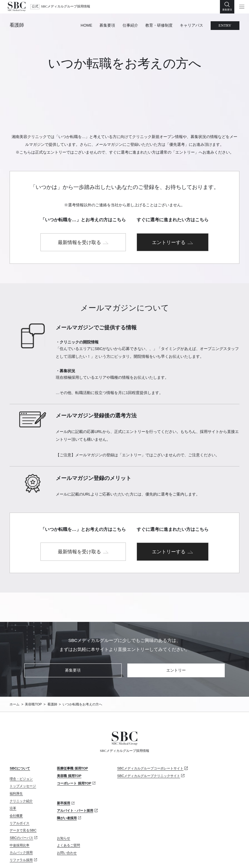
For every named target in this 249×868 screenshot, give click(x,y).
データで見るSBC (23, 796)
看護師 (17, 25)
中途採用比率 (19, 811)
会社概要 (16, 782)
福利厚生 (16, 760)
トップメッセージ (23, 752)
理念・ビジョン (21, 745)
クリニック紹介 (21, 767)
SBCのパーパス (21, 804)
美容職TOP (33, 670)
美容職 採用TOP (69, 742)
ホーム (15, 670)
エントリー (176, 636)
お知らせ (64, 804)
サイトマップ (63, 856)
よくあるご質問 (68, 811)
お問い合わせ (67, 819)
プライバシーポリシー (26, 856)
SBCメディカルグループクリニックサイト (149, 742)
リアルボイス (19, 789)
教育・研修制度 (159, 25)
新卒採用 (64, 769)
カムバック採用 (21, 819)
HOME (86, 25)
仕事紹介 (130, 25)
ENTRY (225, 25)
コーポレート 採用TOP (74, 749)
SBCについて (20, 734)
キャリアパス (191, 25)
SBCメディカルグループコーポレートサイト (150, 734)
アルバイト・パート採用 (75, 777)
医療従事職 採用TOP (72, 734)
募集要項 (107, 25)
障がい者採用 (67, 784)
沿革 (13, 774)
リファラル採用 (21, 826)
